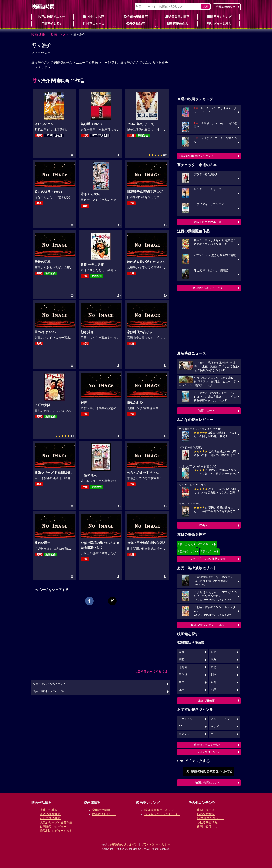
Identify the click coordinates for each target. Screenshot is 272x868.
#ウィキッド (206, 544)
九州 (182, 690)
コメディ (184, 734)
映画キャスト (60, 35)
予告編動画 (136, 24)
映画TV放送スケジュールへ (208, 625)
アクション (186, 719)
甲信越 (183, 675)
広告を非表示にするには (151, 671)
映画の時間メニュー (52, 17)
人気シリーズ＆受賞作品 (56, 822)
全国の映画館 (101, 810)
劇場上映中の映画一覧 (208, 222)
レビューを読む (219, 24)
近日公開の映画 (177, 17)
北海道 (183, 667)
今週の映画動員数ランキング (196, 156)
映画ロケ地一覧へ (208, 752)
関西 (182, 660)
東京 (182, 652)
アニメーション (220, 719)
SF (180, 726)
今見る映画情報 (207, 822)
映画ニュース (94, 24)
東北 (213, 667)
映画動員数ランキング (159, 810)
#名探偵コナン (187, 551)
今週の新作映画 (136, 17)
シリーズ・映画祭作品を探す (208, 559)
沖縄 (213, 690)
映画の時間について (208, 782)
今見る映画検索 (226, 7)
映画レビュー (208, 525)
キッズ (215, 726)
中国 (182, 682)
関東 (213, 652)
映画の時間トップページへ (50, 691)
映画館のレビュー (104, 814)
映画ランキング (219, 17)
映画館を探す (52, 24)
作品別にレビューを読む (56, 831)
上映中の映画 (94, 17)
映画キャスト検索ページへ (50, 684)
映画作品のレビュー (53, 827)
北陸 (213, 675)
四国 (213, 682)
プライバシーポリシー (156, 844)
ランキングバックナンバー (162, 814)
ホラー (215, 734)
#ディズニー (209, 551)
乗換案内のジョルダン (123, 844)
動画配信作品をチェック (208, 288)
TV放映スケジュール (211, 818)
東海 (213, 660)
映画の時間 (39, 35)
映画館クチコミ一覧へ (208, 745)
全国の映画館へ (208, 700)
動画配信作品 (177, 24)
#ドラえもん (186, 544)
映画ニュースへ (208, 410)
